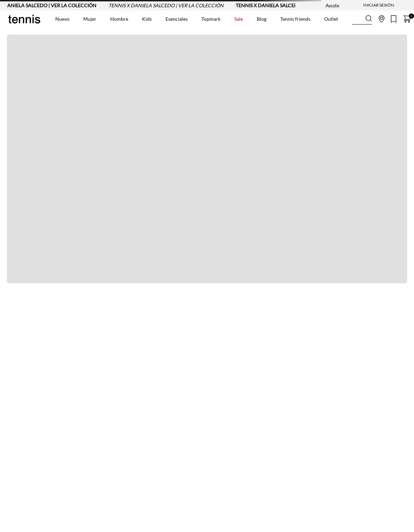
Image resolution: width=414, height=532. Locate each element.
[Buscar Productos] (357, 19)
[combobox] (362, 19)
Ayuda (332, 5)
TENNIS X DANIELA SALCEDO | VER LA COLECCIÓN (169, 5)
